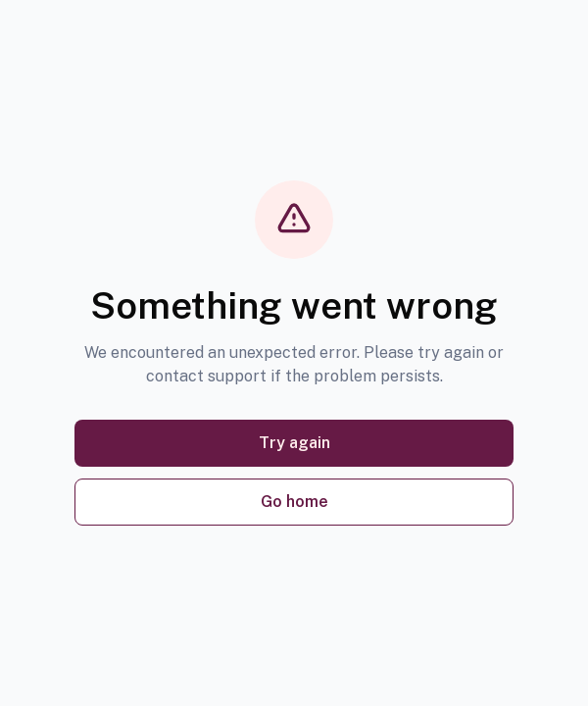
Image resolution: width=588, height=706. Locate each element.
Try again (294, 443)
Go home (294, 502)
